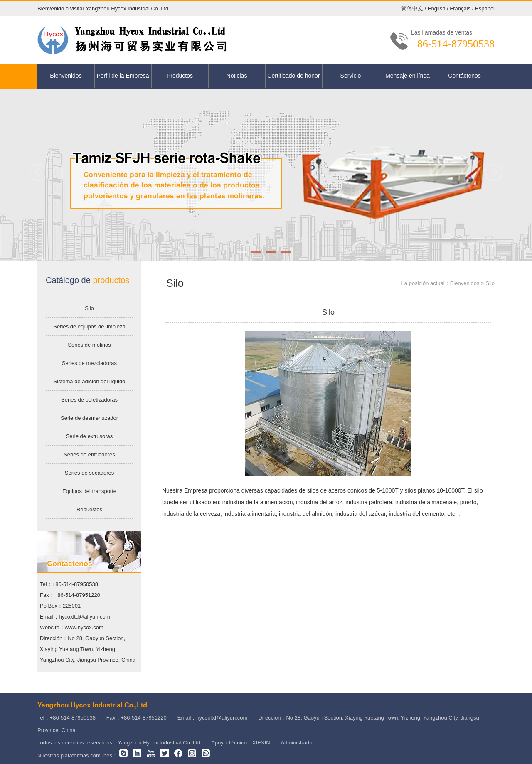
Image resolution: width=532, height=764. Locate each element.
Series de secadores (90, 473)
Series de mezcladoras (89, 363)
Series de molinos (89, 345)
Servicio (351, 76)
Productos (180, 76)
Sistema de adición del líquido (90, 381)
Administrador (298, 743)
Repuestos (89, 509)
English (437, 9)
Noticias (237, 76)
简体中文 (412, 9)
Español (485, 9)
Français (460, 9)
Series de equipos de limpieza (89, 327)
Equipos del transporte (89, 491)
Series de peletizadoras (89, 400)
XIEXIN (261, 743)
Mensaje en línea (408, 76)
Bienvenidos (66, 76)
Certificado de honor (293, 76)
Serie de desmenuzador (89, 418)
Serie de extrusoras (90, 436)
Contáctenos (464, 76)
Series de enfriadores (89, 455)
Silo (89, 308)
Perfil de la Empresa (123, 76)
